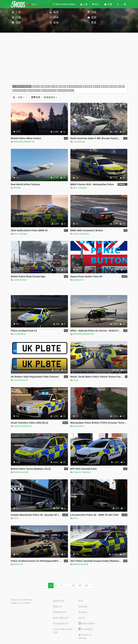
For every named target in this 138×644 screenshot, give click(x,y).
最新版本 (44, 97)
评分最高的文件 (61, 623)
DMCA (82, 618)
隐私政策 (83, 607)
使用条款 (83, 612)
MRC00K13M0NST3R (24, 142)
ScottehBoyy (20, 334)
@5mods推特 (87, 623)
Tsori (16, 518)
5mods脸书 (86, 629)
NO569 (17, 188)
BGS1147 (18, 564)
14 (73, 585)
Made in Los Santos (21, 603)
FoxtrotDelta (79, 142)
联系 (81, 601)
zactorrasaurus (21, 380)
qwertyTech (79, 426)
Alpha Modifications (23, 426)
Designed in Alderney (22, 600)
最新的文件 (59, 601)
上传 (84, 4)
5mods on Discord (85, 636)
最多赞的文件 (60, 612)
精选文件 (57, 607)
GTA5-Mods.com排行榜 (63, 631)
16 (86, 585)
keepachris (78, 280)
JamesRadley (20, 280)
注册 (108, 4)
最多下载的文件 (61, 618)
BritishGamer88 (21, 472)
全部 (19, 97)
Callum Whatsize (81, 234)
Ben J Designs (80, 188)
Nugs (76, 380)
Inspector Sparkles (82, 472)
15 (80, 585)
